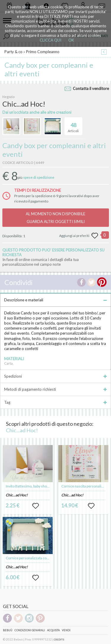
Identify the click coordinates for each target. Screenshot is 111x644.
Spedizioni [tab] (55, 376)
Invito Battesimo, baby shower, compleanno (40, 486)
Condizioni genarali (30, 630)
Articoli (73, 125)
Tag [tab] (55, 402)
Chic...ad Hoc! (22, 430)
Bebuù (8, 630)
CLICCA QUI (50, 40)
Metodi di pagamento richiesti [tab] (55, 389)
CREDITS (59, 640)
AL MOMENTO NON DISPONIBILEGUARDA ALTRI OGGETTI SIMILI (55, 218)
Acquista (53, 630)
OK (71, 40)
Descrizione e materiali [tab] (55, 300)
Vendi (66, 630)
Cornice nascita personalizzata (85, 486)
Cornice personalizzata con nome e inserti (39, 558)
